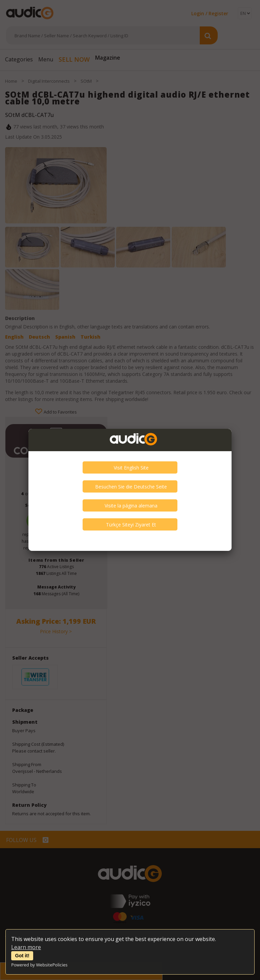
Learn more (26, 947)
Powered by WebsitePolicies (39, 965)
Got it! (22, 956)
